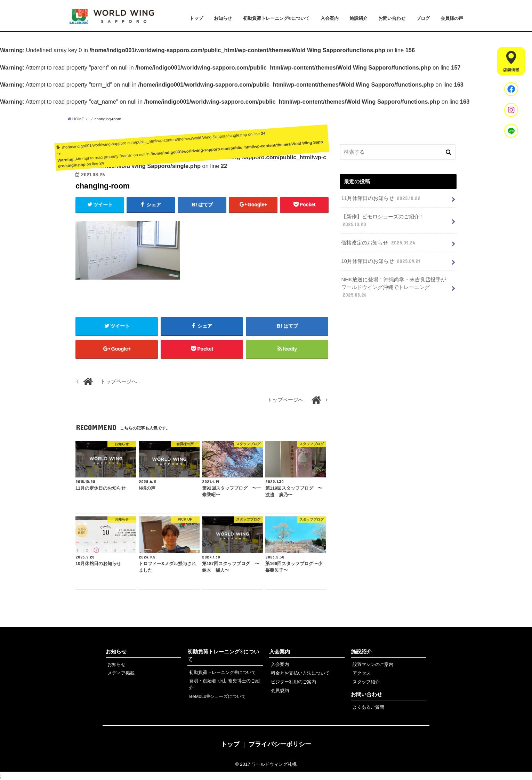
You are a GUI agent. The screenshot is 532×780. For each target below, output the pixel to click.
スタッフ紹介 (366, 682)
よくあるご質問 (368, 707)
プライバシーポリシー (280, 744)
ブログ (423, 18)
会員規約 (280, 690)
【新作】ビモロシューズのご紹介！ (383, 221)
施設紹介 (358, 18)
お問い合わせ (392, 18)
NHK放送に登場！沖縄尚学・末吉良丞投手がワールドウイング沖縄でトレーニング (393, 288)
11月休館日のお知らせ (381, 198)
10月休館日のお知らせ (381, 261)
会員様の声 (452, 18)
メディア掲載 (121, 673)
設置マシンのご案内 (373, 664)
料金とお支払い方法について (300, 673)
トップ (196, 18)
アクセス (362, 673)
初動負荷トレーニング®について (276, 18)
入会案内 (330, 18)
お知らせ (223, 18)
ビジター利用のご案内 (293, 682)
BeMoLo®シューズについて (217, 696)
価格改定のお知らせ (379, 243)
